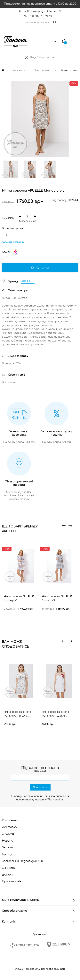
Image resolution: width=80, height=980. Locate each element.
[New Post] (25, 945)
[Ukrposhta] (58, 945)
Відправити (40, 788)
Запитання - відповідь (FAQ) (22, 861)
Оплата (8, 834)
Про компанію (12, 881)
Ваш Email (40, 771)
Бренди (8, 854)
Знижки (7, 848)
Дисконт (9, 875)
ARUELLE (28, 281)
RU (54, 23)
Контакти (10, 820)
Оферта (8, 868)
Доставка (9, 827)
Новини (8, 841)
